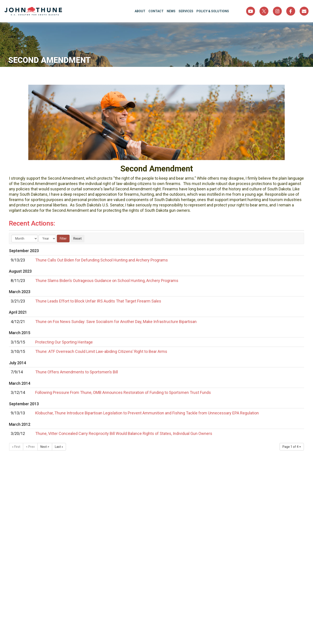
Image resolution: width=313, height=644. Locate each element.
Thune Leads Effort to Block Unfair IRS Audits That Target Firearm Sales (98, 301)
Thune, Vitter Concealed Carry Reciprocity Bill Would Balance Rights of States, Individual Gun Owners (124, 433)
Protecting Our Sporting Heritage (64, 342)
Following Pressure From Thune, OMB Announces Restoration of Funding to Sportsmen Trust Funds (123, 392)
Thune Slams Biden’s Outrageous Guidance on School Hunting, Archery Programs (107, 281)
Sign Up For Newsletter (304, 11)
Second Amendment (50, 60)
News (171, 11)
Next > (45, 447)
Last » (59, 447)
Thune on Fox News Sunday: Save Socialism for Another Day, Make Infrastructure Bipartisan (116, 322)
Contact (156, 11)
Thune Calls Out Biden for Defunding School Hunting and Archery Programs (102, 260)
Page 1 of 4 (292, 447)
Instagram (277, 11)
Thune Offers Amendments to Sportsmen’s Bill (77, 372)
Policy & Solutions (213, 11)
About (140, 11)
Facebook (291, 11)
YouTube (251, 11)
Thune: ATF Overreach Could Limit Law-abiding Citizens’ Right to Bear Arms (101, 351)
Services (186, 11)
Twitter (264, 11)
